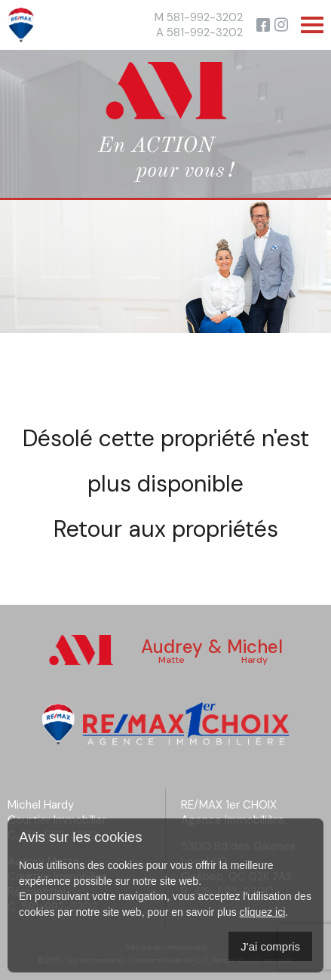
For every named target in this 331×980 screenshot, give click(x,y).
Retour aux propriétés (166, 529)
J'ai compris (270, 946)
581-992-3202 (205, 17)
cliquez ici (263, 912)
